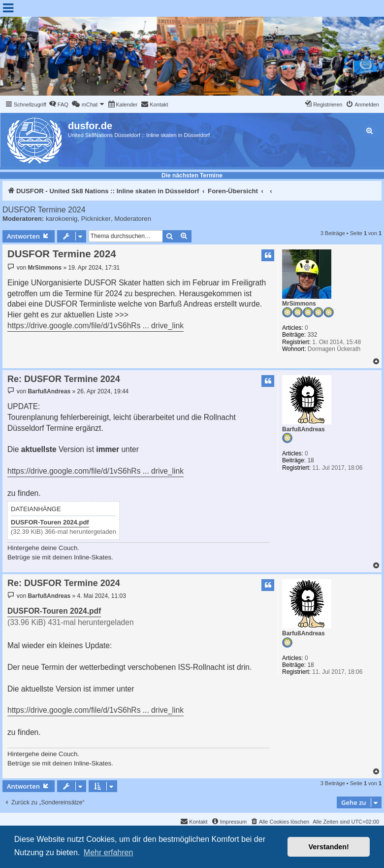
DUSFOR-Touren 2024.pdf (50, 522)
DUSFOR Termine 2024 (44, 210)
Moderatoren (133, 219)
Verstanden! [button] (329, 847)
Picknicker (96, 219)
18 (310, 460)
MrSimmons (299, 304)
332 (312, 335)
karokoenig (62, 219)
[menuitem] (59, 104)
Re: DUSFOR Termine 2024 (64, 379)
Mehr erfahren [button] (109, 852)
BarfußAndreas (304, 429)
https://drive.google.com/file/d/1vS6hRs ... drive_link (96, 326)
